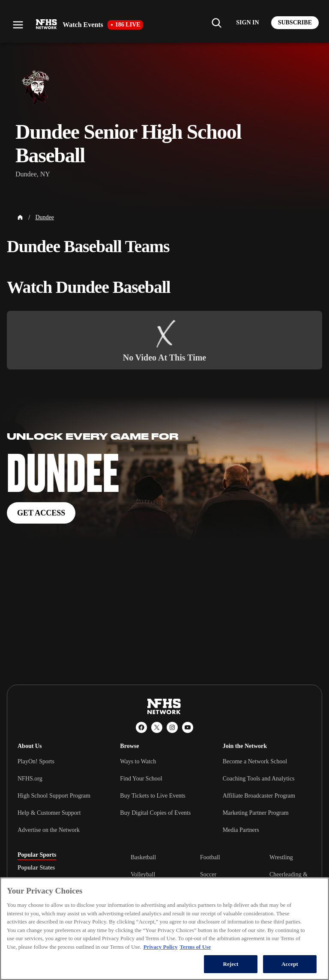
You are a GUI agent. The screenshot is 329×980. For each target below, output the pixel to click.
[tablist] (60, 868)
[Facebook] (141, 727)
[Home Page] (20, 217)
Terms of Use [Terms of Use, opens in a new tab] (195, 947)
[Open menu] (18, 25)
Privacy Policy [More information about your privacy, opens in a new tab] (161, 947)
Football (210, 857)
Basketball (143, 857)
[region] (164, 929)
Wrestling (281, 857)
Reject (230, 964)
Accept (290, 964)
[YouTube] (188, 727)
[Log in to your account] (247, 23)
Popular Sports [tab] (37, 855)
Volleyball (143, 874)
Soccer (208, 874)
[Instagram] (172, 727)
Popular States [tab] (36, 868)
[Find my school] (216, 23)
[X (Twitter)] (157, 727)
